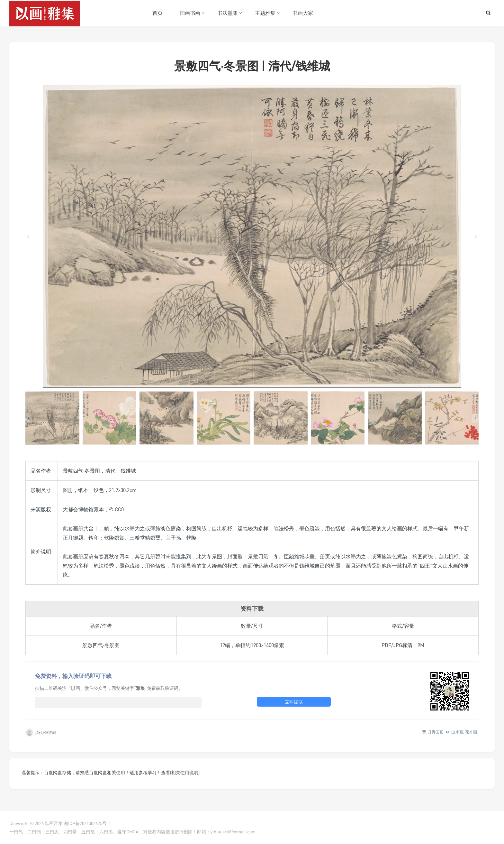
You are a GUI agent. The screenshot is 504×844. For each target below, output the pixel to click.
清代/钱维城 (45, 733)
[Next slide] (475, 237)
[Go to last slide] (29, 237)
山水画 (457, 732)
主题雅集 (265, 13)
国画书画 (190, 13)
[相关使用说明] (185, 772)
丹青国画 (436, 732)
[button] (52, 418)
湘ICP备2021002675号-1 (87, 823)
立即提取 (294, 702)
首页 (157, 13)
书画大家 (303, 13)
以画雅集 (54, 823)
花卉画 (471, 732)
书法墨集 (228, 13)
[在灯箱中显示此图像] (252, 237)
